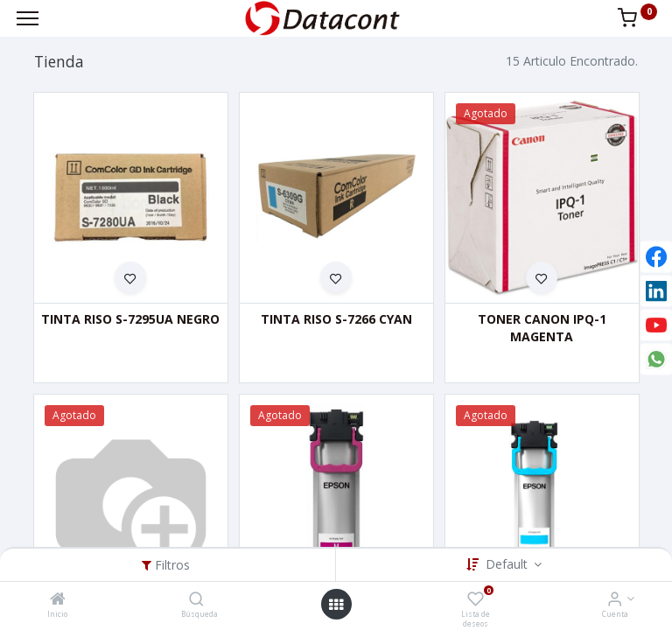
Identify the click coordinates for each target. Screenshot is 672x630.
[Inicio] (58, 600)
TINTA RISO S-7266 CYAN (336, 319)
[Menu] (28, 18)
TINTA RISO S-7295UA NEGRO (130, 319)
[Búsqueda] (196, 600)
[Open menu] (336, 605)
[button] (130, 277)
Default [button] (508, 564)
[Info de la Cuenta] (615, 600)
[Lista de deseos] (476, 600)
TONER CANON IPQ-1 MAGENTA (542, 328)
